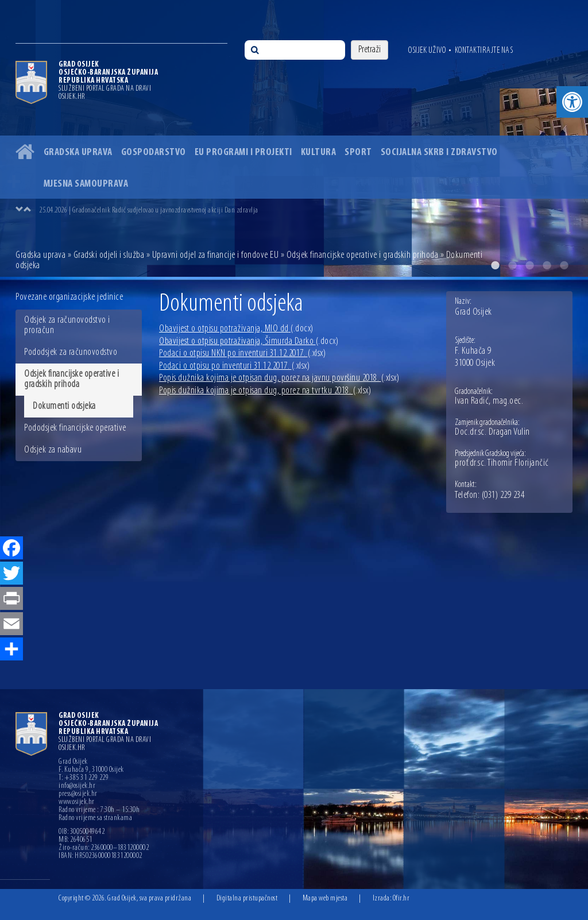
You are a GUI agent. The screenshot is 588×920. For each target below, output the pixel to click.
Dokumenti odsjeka (64, 406)
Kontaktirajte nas (484, 51)
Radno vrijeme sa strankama (95, 818)
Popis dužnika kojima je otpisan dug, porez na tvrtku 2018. (265, 391)
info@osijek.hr (77, 786)
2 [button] (512, 265)
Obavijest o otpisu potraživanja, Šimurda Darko (249, 341)
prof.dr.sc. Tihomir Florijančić (502, 463)
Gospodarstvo (154, 152)
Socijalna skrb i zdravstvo (439, 152)
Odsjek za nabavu (53, 450)
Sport (358, 152)
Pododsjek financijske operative (75, 428)
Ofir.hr (401, 898)
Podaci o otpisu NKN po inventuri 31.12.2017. (242, 353)
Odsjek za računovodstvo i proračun (67, 325)
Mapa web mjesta (325, 898)
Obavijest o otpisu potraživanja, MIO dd (236, 329)
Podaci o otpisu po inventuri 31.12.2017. (234, 366)
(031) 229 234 (503, 496)
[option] (305, 210)
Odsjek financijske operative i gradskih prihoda (363, 255)
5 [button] (564, 265)
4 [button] (547, 265)
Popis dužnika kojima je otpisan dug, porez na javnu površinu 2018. (279, 378)
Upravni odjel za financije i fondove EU (216, 255)
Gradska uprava (78, 152)
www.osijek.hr (77, 802)
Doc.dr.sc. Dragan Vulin (492, 432)
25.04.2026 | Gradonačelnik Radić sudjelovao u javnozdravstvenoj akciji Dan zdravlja (149, 210)
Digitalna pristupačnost (247, 898)
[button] (572, 102)
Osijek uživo (427, 51)
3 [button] (529, 265)
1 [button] (495, 265)
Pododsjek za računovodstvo (71, 352)
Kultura (319, 152)
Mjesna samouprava (86, 184)
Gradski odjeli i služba (109, 255)
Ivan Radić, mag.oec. (489, 401)
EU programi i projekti (243, 152)
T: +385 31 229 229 (84, 778)
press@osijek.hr (78, 794)
